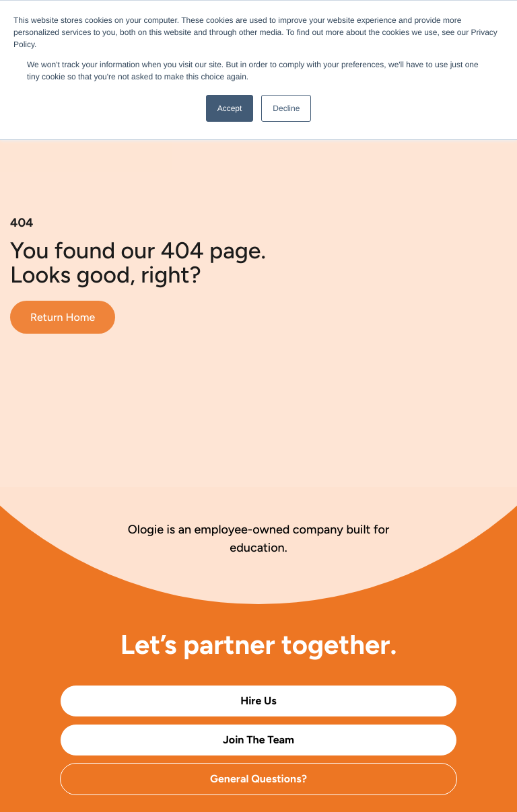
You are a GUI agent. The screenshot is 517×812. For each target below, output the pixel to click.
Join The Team (258, 740)
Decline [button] (286, 108)
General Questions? (258, 779)
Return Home (63, 317)
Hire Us (258, 701)
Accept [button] (230, 108)
